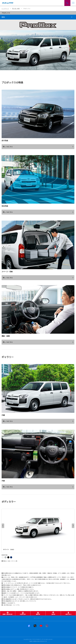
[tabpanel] (38, 45)
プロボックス (6, 13)
